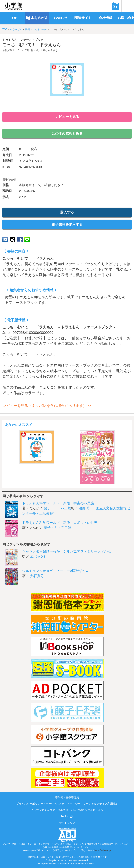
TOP (5, 29)
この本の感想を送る (67, 134)
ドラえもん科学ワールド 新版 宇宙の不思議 (58, 503)
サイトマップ (67, 823)
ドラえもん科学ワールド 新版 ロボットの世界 (60, 523)
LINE (27, 240)
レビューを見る (67, 117)
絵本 (45, 29)
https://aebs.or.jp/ (103, 850)
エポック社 (39, 556)
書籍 (27, 29)
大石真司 (37, 576)
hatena (5, 240)
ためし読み (67, 104)
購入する (67, 212)
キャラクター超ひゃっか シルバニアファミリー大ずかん (67, 551)
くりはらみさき (49, 50)
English (67, 816)
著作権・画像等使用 (67, 797)
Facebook (20, 240)
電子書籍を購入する (67, 224)
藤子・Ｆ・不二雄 (20, 50)
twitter (12, 240)
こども (36, 29)
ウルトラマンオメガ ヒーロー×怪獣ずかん (56, 571)
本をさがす (16, 29)
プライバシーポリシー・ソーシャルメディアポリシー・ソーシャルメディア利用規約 (67, 804)
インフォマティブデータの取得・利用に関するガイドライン (67, 810)
